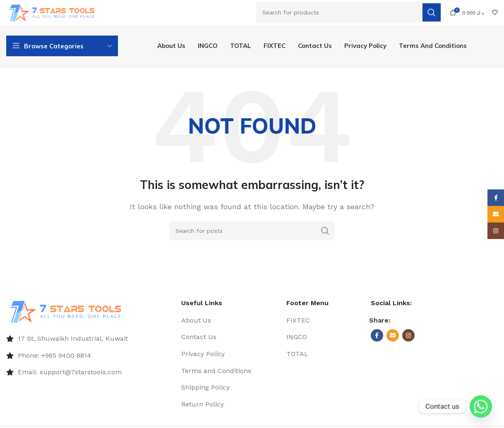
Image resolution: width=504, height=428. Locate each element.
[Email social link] (393, 337)
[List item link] (90, 341)
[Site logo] (55, 12)
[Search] (349, 13)
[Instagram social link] (408, 337)
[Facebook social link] (377, 337)
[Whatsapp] (481, 406)
